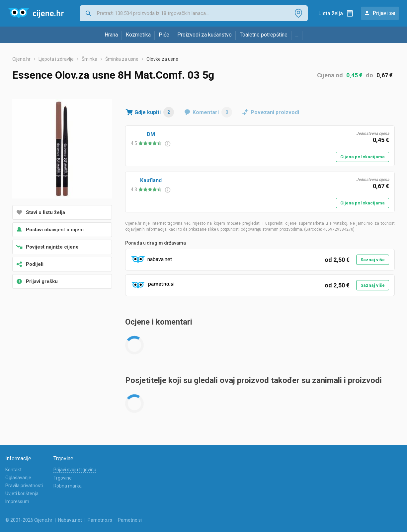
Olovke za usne (162, 59)
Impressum (17, 501)
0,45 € (354, 75)
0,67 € (385, 75)
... (297, 35)
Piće (164, 35)
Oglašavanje (18, 478)
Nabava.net (70, 520)
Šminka (89, 59)
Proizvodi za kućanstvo (204, 35)
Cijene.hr (21, 59)
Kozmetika (138, 35)
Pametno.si (130, 520)
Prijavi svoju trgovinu (75, 470)
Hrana (111, 35)
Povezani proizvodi (275, 112)
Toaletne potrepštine (264, 35)
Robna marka (68, 486)
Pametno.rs (100, 520)
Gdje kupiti (154, 112)
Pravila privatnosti (24, 486)
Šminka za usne (122, 59)
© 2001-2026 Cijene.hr (29, 520)
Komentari (212, 112)
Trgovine (63, 478)
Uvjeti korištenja (22, 494)
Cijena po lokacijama (363, 157)
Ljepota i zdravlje (56, 59)
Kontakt (13, 470)
